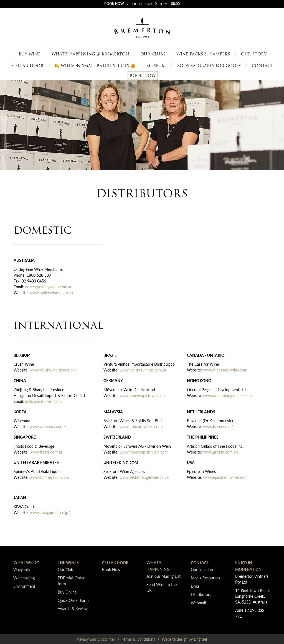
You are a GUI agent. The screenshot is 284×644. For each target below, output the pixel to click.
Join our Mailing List (163, 576)
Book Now (143, 76)
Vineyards (22, 569)
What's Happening (158, 566)
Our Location (202, 569)
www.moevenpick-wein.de (142, 395)
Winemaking (24, 578)
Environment (24, 586)
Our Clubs (153, 54)
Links (195, 586)
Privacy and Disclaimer (96, 639)
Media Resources (205, 578)
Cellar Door (28, 66)
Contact (263, 66)
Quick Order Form (73, 600)
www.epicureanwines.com (225, 477)
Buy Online (67, 592)
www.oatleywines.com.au (51, 292)
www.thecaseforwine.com (225, 370)
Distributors (201, 594)
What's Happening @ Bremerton (90, 54)
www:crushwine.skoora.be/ (53, 370)
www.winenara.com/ (47, 426)
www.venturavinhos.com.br (143, 370)
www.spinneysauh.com (49, 477)
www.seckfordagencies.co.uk (144, 477)
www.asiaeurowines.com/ (141, 426)
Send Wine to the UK (162, 587)
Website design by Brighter (185, 639)
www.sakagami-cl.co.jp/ (50, 512)
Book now (114, 4)
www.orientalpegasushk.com (228, 395)
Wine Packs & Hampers (203, 54)
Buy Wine (30, 54)
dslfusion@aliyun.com (43, 401)
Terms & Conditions (138, 639)
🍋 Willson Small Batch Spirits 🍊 (95, 66)
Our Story (254, 54)
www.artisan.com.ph (220, 452)
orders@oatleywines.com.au (49, 287)
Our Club (65, 569)
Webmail (198, 603)
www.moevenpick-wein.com (144, 452)
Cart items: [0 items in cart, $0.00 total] (163, 4)
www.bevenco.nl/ (218, 426)
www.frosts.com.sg (46, 452)
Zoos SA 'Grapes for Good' (209, 66)
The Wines (68, 562)
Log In (136, 4)
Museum (156, 66)
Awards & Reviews (73, 609)
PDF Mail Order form (71, 581)
